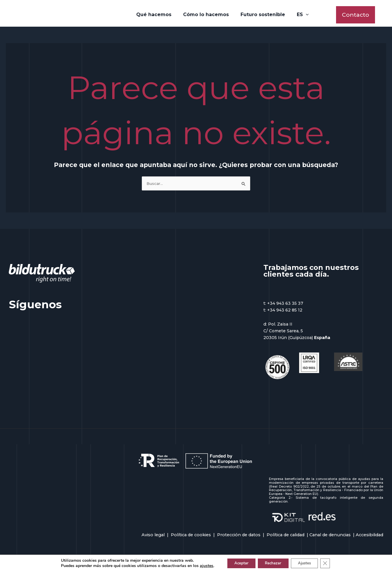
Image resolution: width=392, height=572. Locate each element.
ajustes (200, 566)
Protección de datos (239, 537)
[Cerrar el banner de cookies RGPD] (332, 563)
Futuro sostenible (262, 15)
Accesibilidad (369, 537)
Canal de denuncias (330, 537)
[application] (302, 15)
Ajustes (308, 563)
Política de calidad (286, 537)
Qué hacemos (157, 15)
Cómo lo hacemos (207, 15)
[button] (356, 15)
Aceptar (236, 563)
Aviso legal (153, 537)
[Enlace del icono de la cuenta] (384, 15)
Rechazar (272, 563)
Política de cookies (191, 537)
